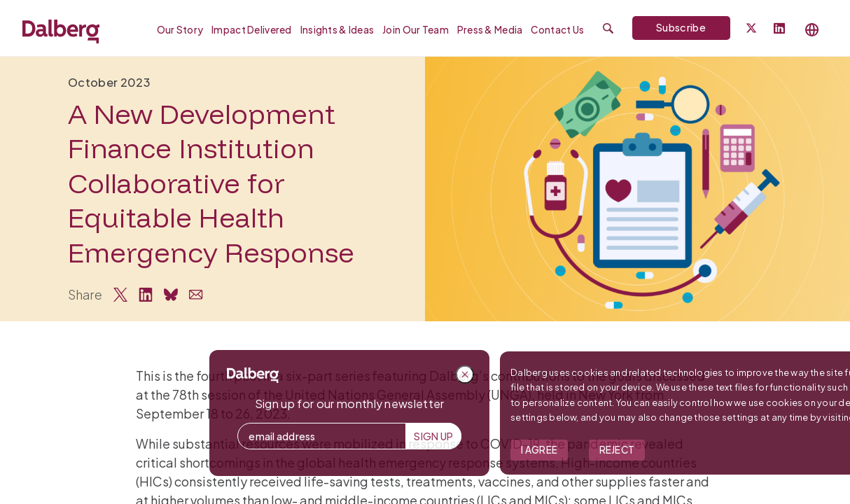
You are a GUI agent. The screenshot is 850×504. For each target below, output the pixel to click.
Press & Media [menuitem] (490, 30)
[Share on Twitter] (120, 295)
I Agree (767, 450)
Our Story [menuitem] (180, 30)
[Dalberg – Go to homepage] (61, 29)
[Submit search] (608, 28)
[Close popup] (692, 374)
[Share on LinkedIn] (146, 295)
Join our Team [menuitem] (416, 30)
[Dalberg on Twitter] (751, 28)
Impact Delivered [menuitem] (251, 30)
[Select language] (812, 30)
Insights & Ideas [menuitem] (337, 30)
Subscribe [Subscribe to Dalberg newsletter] (681, 27)
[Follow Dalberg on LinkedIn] (779, 29)
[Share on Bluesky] (171, 295)
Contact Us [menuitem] (557, 30)
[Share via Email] (196, 295)
